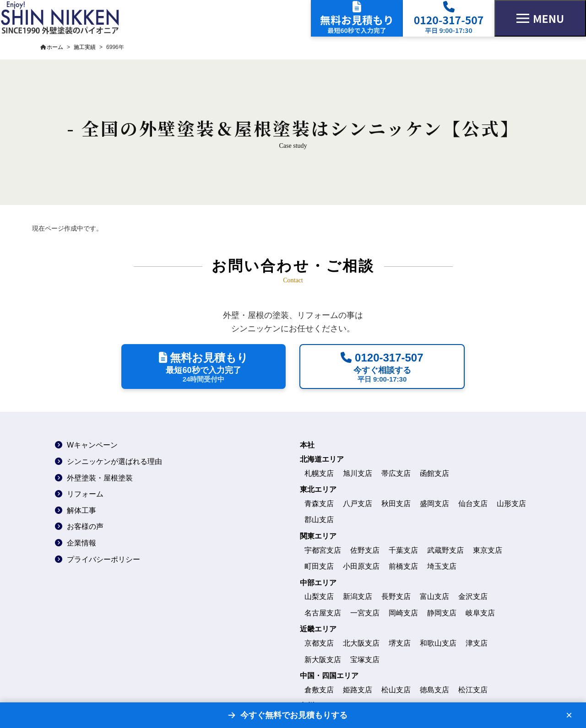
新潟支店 (358, 596)
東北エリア (318, 489)
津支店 (477, 643)
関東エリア (318, 536)
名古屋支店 (323, 613)
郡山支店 (319, 520)
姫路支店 (358, 690)
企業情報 (81, 543)
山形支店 (511, 504)
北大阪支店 (361, 643)
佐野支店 (365, 550)
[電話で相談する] (449, 18)
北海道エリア (322, 459)
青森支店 (319, 504)
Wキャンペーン (92, 445)
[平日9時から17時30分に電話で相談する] (382, 367)
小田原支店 (361, 566)
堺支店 (400, 643)
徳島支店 (434, 690)
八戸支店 (358, 504)
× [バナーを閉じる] (569, 715)
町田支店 (319, 566)
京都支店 (319, 643)
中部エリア (318, 583)
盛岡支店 (434, 504)
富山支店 (434, 596)
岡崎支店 (403, 613)
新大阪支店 (323, 660)
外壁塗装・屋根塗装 (100, 478)
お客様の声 (85, 526)
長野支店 (396, 596)
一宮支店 (365, 613)
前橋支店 (403, 566)
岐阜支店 (480, 613)
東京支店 (488, 550)
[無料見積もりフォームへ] (357, 18)
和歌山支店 (438, 643)
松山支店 (396, 690)
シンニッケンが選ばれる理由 (114, 461)
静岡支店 (442, 613)
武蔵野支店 (445, 550)
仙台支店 (473, 504)
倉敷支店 (319, 690)
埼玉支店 (442, 566)
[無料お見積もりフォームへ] (287, 715)
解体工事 (81, 510)
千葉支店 (403, 550)
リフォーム (85, 494)
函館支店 (434, 473)
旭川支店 (358, 473)
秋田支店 (396, 504)
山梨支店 (319, 596)
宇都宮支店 (323, 550)
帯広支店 (396, 473)
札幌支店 (319, 473)
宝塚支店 (365, 660)
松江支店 (473, 690)
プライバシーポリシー (103, 559)
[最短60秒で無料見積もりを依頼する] (203, 367)
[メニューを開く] (540, 18)
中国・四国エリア (329, 676)
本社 (307, 445)
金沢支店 (473, 596)
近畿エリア (318, 629)
